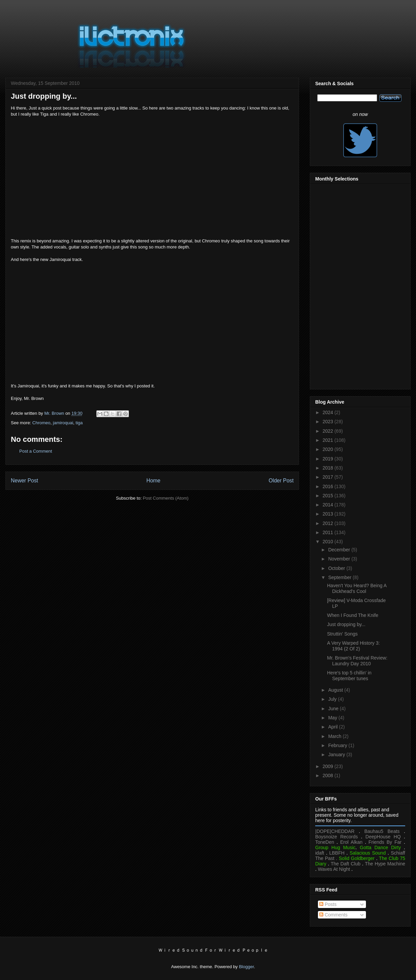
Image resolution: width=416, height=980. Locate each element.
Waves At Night (334, 869)
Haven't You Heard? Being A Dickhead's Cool (357, 588)
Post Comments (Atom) (166, 498)
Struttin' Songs (342, 634)
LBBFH (337, 853)
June (334, 709)
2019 (329, 459)
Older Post (281, 481)
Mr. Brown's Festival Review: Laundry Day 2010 (357, 661)
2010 (329, 542)
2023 (329, 422)
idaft (320, 853)
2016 (329, 486)
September (340, 577)
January (337, 755)
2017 (329, 477)
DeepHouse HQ (383, 837)
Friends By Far (385, 842)
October (337, 568)
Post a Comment (36, 451)
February (338, 745)
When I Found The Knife (353, 615)
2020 (329, 449)
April (333, 727)
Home (154, 481)
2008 (329, 775)
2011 (329, 532)
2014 (329, 505)
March (335, 736)
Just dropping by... (346, 624)
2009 (329, 766)
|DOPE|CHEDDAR (335, 831)
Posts (328, 904)
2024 (329, 412)
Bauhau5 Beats (382, 831)
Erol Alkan (351, 842)
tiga (79, 423)
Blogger (246, 967)
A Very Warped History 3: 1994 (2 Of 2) (353, 646)
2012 (329, 523)
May (333, 718)
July (333, 699)
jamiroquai (63, 423)
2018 (329, 468)
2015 (329, 496)
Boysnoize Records (337, 837)
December (340, 550)
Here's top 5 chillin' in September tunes (349, 676)
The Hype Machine (385, 864)
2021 (329, 440)
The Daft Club (346, 864)
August (336, 690)
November (340, 559)
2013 (329, 514)
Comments (333, 915)
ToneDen (325, 842)
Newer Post (25, 481)
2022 (329, 431)
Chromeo (41, 423)
